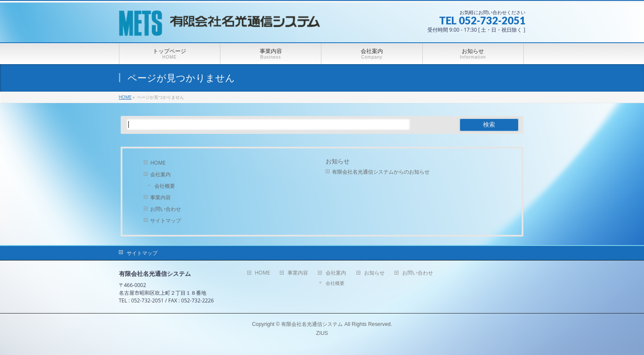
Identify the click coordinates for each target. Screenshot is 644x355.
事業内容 (160, 197)
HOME (158, 163)
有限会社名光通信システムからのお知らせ (381, 172)
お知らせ (338, 161)
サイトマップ (166, 220)
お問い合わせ (166, 209)
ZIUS (322, 333)
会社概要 (165, 186)
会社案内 (160, 174)
